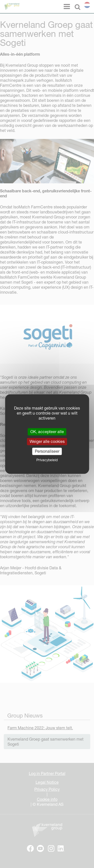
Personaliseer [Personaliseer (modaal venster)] (47, 451)
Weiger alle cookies (47, 441)
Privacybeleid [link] (47, 460)
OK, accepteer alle (47, 432)
